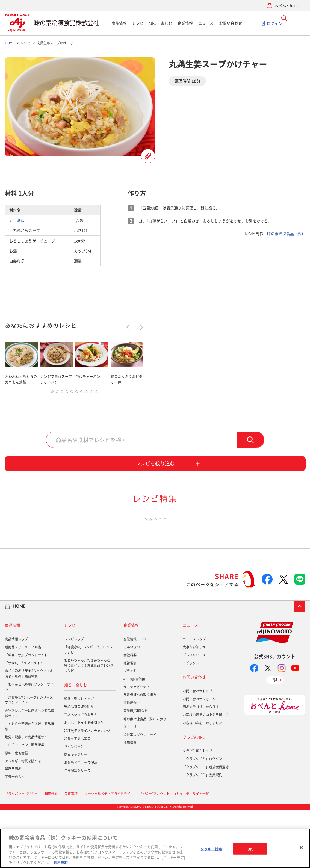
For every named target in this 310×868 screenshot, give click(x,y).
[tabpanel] (21, 362)
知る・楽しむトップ (79, 757)
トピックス (191, 721)
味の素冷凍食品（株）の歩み (145, 777)
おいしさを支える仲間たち (84, 781)
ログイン (274, 23)
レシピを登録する (148, 156)
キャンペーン (74, 804)
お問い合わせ (231, 23)
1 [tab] (52, 393)
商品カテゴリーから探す (201, 765)
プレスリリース (194, 713)
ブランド (130, 729)
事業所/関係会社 (136, 769)
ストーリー (132, 785)
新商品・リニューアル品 (23, 705)
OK (250, 849)
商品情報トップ (16, 697)
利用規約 (61, 862)
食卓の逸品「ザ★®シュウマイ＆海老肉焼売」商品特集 (29, 732)
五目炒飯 (17, 220)
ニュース (206, 23)
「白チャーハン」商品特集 (25, 803)
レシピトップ (74, 697)
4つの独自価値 (134, 737)
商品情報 (119, 23)
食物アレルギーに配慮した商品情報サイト (29, 771)
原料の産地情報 (16, 811)
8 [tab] (87, 393)
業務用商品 (13, 827)
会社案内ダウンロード (140, 793)
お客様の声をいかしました (202, 781)
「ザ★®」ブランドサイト (24, 721)
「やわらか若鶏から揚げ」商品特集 (29, 784)
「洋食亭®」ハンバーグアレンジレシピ (88, 708)
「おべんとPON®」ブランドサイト (29, 745)
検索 (250, 441)
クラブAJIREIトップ (197, 809)
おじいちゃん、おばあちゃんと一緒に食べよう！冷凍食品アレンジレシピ (89, 723)
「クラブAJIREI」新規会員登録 (206, 825)
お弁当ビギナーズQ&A (81, 820)
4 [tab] (67, 393)
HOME (19, 664)
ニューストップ (194, 697)
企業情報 (185, 23)
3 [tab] (62, 393)
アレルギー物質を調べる (23, 819)
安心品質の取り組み (79, 765)
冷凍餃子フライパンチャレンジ (87, 789)
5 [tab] (72, 393)
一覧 (273, 738)
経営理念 (130, 721)
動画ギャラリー (76, 813)
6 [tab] (77, 393)
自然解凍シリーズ (77, 828)
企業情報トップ (135, 697)
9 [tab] (91, 393)
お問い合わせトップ (197, 749)
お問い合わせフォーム (199, 757)
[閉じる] (301, 848)
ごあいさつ (132, 705)
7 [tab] (82, 393)
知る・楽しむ (161, 23)
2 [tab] (57, 393)
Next (140, 327)
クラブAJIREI (194, 795)
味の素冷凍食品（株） (286, 234)
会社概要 (130, 713)
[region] (155, 848)
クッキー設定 (211, 849)
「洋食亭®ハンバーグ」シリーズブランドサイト (29, 758)
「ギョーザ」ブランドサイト (26, 713)
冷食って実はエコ (77, 796)
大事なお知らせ (194, 705)
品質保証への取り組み (140, 753)
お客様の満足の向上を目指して (206, 773)
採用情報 (130, 801)
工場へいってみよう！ (81, 773)
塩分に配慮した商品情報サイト (28, 795)
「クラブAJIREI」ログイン (202, 817)
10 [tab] (96, 393)
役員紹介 (130, 761)
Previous (129, 327)
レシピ (138, 23)
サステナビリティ (137, 745)
